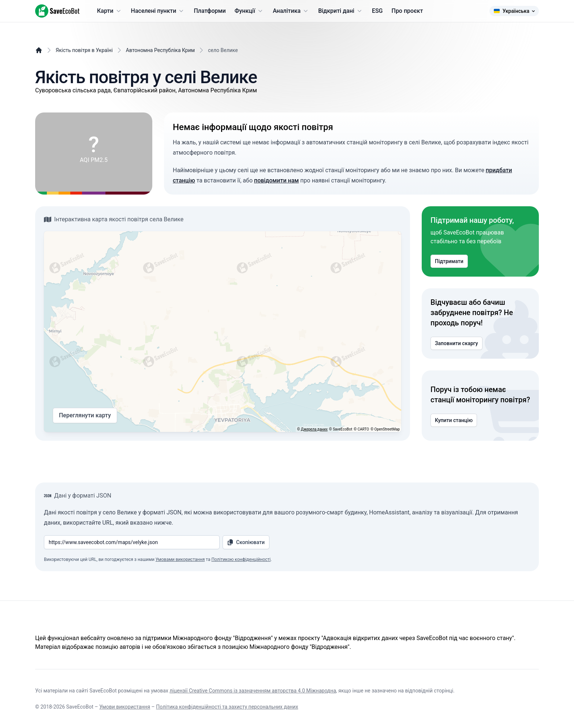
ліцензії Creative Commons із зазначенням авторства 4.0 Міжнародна (253, 691)
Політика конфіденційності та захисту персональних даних (227, 707)
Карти (110, 11)
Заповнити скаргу (456, 343)
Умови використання (125, 707)
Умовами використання (180, 559)
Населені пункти (158, 11)
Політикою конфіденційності (241, 559)
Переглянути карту (85, 415)
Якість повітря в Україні (84, 50)
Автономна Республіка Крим (160, 50)
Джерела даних (314, 429)
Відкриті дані (341, 11)
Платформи (210, 11)
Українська (514, 11)
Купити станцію (454, 420)
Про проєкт (407, 11)
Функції (249, 11)
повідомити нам (276, 180)
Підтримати (449, 261)
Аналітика (291, 11)
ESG (377, 11)
